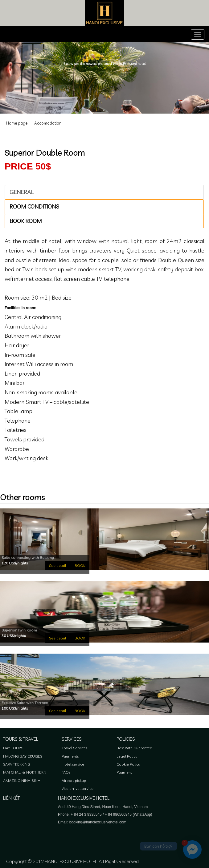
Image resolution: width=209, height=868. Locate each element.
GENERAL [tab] (22, 192)
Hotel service (73, 764)
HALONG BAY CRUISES (23, 756)
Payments (70, 756)
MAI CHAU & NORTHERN (25, 772)
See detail (57, 565)
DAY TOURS (13, 748)
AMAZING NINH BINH (22, 780)
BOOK (80, 565)
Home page (17, 123)
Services (72, 739)
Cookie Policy (128, 764)
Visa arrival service (78, 788)
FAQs (66, 772)
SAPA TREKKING (17, 764)
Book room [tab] (26, 221)
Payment (124, 772)
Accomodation (48, 123)
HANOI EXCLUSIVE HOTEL (84, 798)
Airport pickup (74, 780)
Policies (126, 739)
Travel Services (74, 748)
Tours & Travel (21, 739)
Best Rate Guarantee (134, 748)
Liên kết (12, 798)
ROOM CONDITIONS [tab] (34, 207)
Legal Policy (127, 756)
